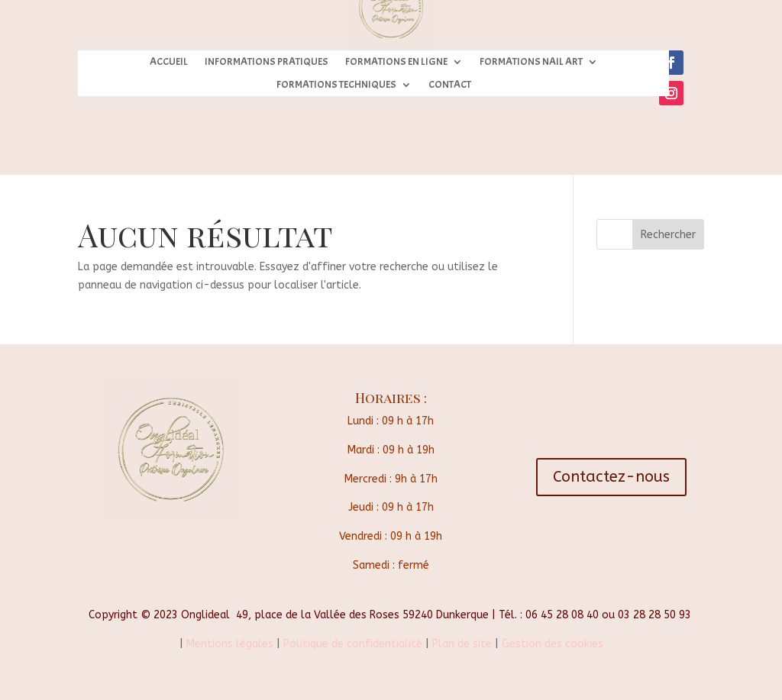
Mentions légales (228, 644)
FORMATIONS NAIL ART (531, 62)
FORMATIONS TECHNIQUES (336, 85)
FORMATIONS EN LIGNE (396, 62)
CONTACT (450, 85)
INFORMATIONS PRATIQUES (267, 62)
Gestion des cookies (553, 644)
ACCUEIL (169, 62)
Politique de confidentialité (353, 644)
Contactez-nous (611, 477)
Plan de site (462, 644)
